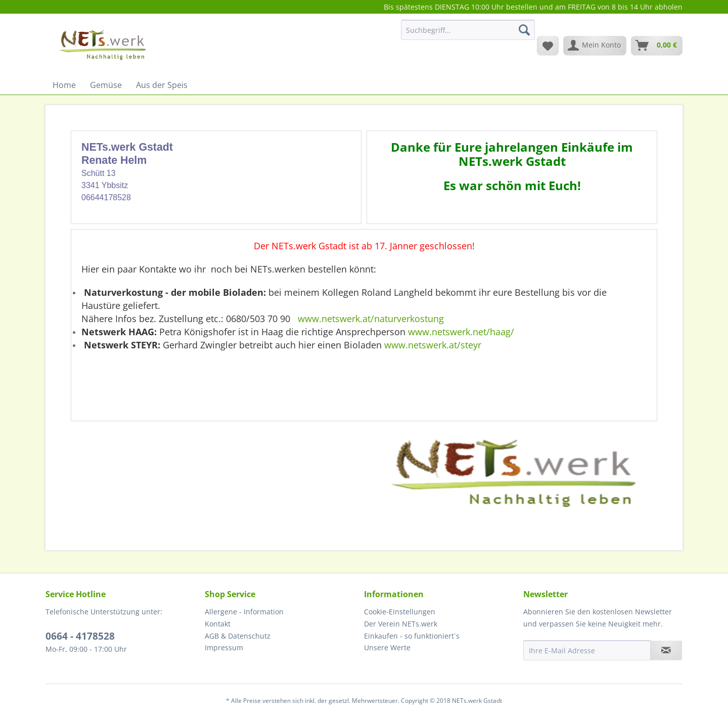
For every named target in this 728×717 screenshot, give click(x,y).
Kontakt (218, 624)
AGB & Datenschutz (238, 636)
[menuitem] (468, 35)
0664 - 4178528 (80, 636)
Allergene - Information (244, 612)
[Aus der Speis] (162, 85)
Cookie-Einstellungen (400, 612)
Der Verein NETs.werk (401, 624)
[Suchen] (524, 30)
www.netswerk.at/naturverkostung (371, 319)
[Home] (64, 85)
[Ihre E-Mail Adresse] (587, 650)
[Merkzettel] (548, 46)
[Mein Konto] (595, 46)
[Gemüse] (106, 85)
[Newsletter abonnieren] (666, 650)
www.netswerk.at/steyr (433, 345)
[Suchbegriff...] (468, 30)
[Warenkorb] (657, 46)
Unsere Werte (387, 647)
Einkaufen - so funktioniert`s (412, 636)
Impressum (224, 647)
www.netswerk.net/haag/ (461, 332)
